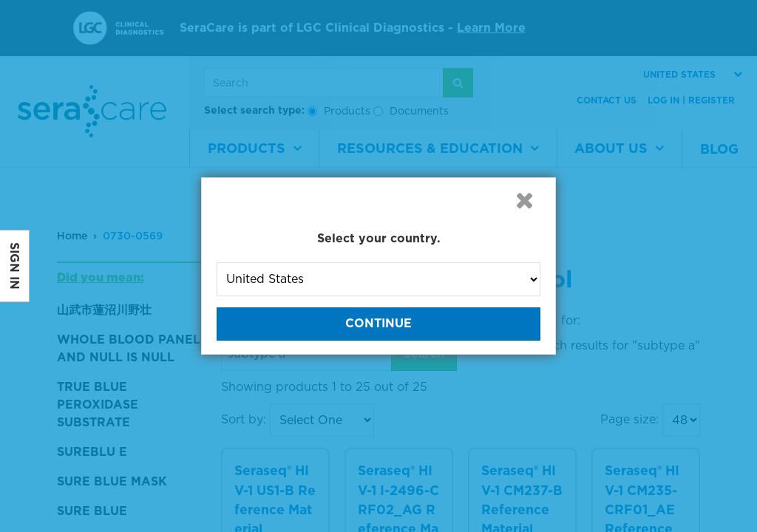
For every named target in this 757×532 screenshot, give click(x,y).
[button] (524, 200)
